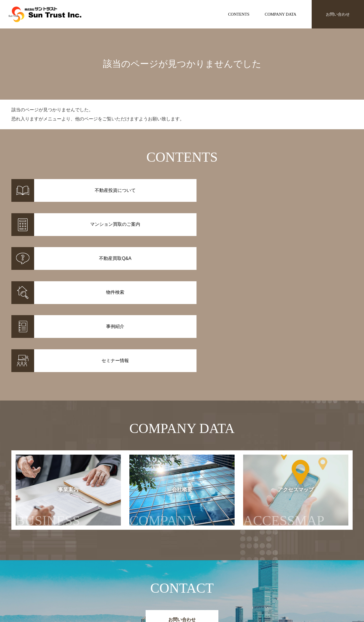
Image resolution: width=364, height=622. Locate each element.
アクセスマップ (295, 382)
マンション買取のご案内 (204, 578)
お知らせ (260, 570)
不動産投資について (200, 570)
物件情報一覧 (143, 570)
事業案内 (48, 382)
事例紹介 (139, 578)
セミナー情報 (264, 578)
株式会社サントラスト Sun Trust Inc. (57, 557)
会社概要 (169, 382)
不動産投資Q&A (196, 585)
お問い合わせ (338, 14)
